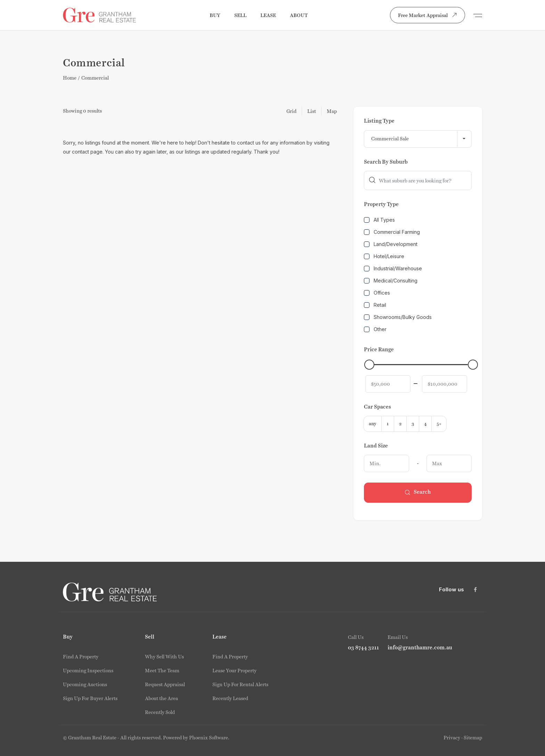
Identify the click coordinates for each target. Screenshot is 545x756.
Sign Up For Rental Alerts (240, 684)
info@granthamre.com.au (420, 648)
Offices (377, 293)
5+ (439, 424)
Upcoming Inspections (88, 671)
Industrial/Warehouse (393, 268)
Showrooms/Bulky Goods (398, 317)
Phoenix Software (209, 738)
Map (332, 111)
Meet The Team (162, 671)
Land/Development (391, 244)
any (373, 424)
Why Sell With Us (164, 657)
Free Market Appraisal (429, 15)
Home (70, 78)
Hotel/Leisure (384, 256)
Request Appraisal (165, 684)
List (312, 111)
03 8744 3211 (364, 648)
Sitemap (473, 738)
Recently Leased (230, 698)
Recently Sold (160, 712)
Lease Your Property (234, 671)
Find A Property (81, 657)
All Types (379, 220)
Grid (291, 111)
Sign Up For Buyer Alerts (90, 698)
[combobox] (418, 139)
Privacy (452, 738)
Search (418, 493)
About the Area (161, 698)
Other (375, 329)
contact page (87, 152)
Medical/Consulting (391, 281)
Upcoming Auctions (85, 684)
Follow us (452, 589)
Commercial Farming (392, 232)
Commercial (95, 78)
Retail (375, 305)
